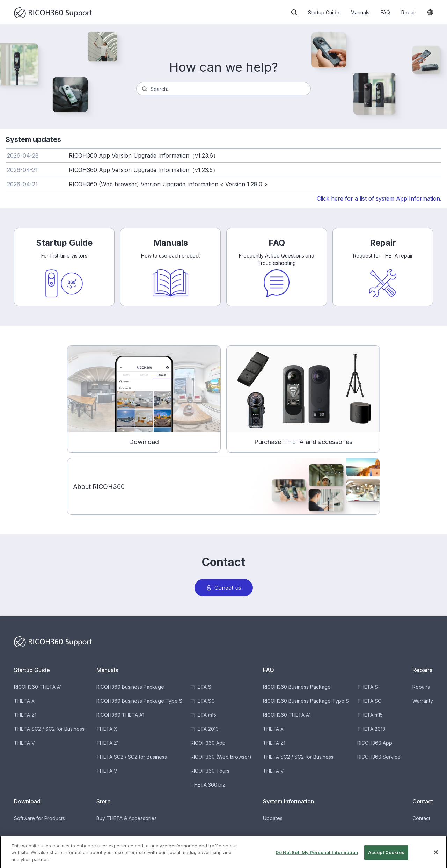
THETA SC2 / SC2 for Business (49, 729)
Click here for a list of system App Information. (379, 198)
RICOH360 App (208, 743)
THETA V (24, 743)
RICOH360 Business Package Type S (139, 701)
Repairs (421, 687)
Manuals (360, 12)
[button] (294, 12)
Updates (273, 818)
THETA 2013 (205, 729)
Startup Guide (324, 12)
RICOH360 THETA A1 (38, 687)
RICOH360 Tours (210, 771)
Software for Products (39, 818)
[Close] (436, 859)
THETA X (24, 701)
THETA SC (203, 701)
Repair (409, 12)
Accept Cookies (386, 859)
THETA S (201, 687)
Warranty (423, 701)
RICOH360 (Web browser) (221, 757)
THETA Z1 (25, 715)
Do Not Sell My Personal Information (317, 859)
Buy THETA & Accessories (127, 818)
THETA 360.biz (208, 785)
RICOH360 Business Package (130, 687)
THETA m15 (203, 715)
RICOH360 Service (379, 757)
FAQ (385, 12)
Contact (421, 818)
